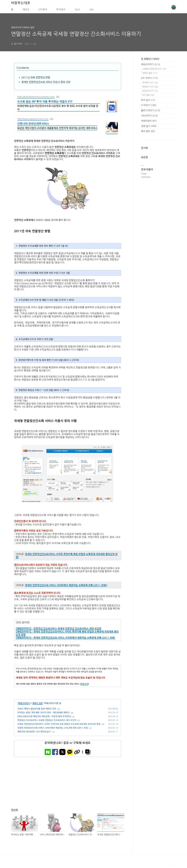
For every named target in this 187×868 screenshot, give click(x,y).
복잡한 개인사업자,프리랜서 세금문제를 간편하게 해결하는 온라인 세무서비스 (57, 129)
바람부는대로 (21, 4)
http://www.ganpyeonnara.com (33, 120)
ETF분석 (43, 11)
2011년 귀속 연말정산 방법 (36, 79)
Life (91, 11)
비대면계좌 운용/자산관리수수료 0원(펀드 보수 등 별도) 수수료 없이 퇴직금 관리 (58, 109)
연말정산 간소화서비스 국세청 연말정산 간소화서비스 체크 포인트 (47, 721)
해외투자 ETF (150, 88)
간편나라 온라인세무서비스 (33, 125)
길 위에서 (150, 60)
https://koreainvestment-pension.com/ (36, 98)
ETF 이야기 (150, 79)
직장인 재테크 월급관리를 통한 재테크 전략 (37, 710)
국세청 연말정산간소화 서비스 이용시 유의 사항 (46, 83)
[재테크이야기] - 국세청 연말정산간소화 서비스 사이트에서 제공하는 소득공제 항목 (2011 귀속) (65, 639)
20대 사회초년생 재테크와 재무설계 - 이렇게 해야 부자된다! (44, 717)
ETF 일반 (148, 96)
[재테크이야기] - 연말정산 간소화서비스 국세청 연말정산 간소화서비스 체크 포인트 (59, 630)
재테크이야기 (24, 704)
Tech (77, 11)
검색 (167, 8)
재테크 (26, 11)
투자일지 (61, 11)
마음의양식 (149, 122)
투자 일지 (148, 101)
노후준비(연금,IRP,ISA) (154, 70)
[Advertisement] (68, 781)
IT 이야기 (149, 106)
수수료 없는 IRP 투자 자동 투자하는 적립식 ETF (45, 103)
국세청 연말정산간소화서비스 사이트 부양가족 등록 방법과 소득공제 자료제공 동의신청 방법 (59, 725)
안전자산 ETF (150, 92)
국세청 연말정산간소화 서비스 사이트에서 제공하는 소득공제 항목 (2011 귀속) (66, 586)
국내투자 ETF (150, 84)
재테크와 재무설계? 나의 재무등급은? (34, 733)
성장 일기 (149, 127)
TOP (174, 866)
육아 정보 (148, 132)
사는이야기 (149, 117)
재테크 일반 (38, 704)
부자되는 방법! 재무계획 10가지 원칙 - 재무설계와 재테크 (43, 714)
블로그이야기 (151, 112)
